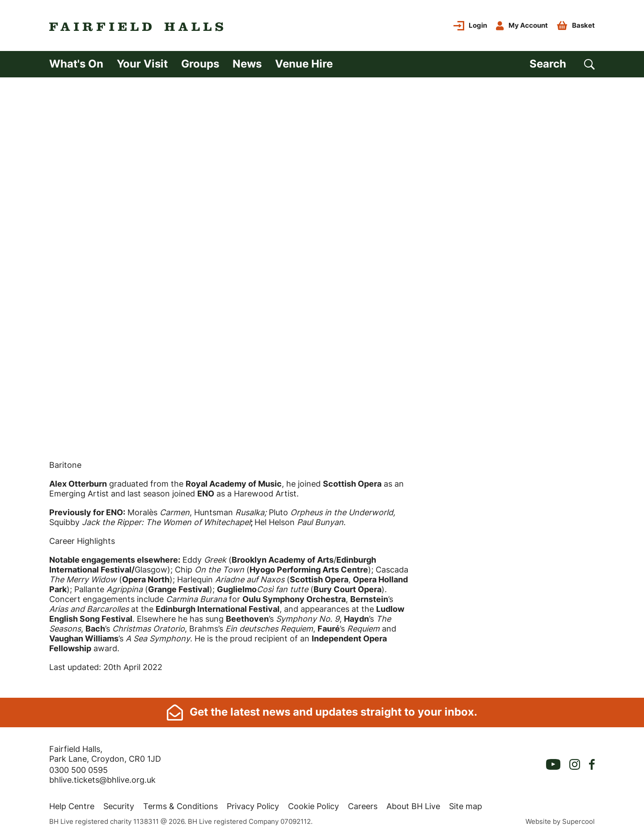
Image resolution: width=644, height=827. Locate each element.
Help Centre (72, 803)
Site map (466, 803)
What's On (76, 64)
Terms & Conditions (180, 803)
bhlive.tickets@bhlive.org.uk (102, 776)
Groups (200, 64)
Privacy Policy (253, 803)
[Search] (562, 64)
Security (119, 803)
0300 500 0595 (78, 766)
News (247, 64)
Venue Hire (304, 64)
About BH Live (413, 803)
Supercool (578, 818)
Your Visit (142, 64)
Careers (363, 803)
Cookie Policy (314, 803)
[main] (322, 386)
